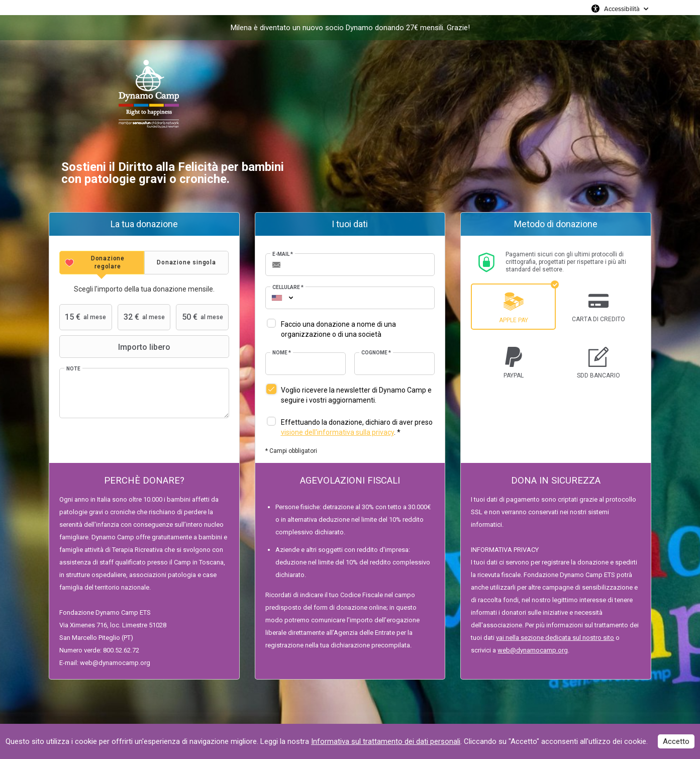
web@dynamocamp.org (533, 650)
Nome (282, 353)
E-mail (283, 254)
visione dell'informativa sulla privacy (337, 432)
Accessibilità (622, 9)
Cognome (376, 353)
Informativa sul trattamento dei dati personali (386, 741)
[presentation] (102, 263)
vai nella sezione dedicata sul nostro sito (555, 638)
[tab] (102, 263)
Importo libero (116, 347)
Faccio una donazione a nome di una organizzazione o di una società (338, 329)
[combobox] (277, 298)
